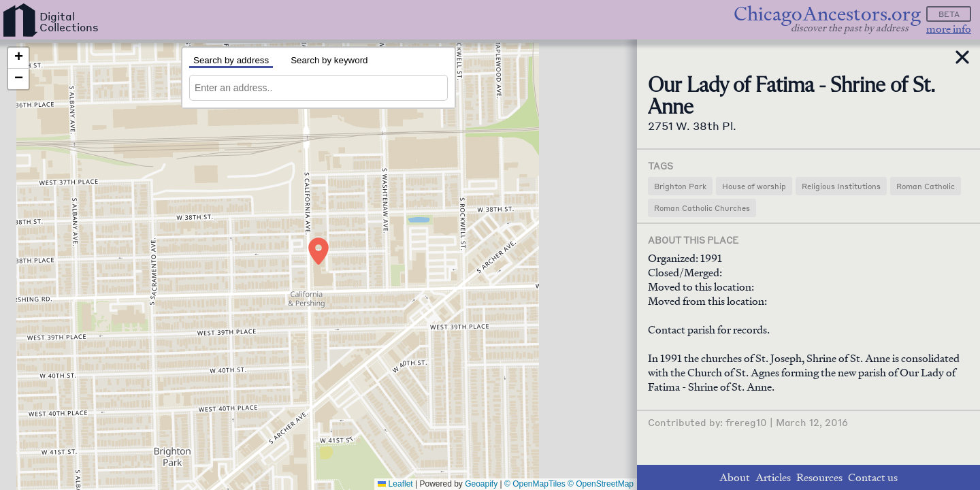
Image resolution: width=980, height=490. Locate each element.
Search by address (231, 60)
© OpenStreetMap (601, 484)
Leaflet (395, 484)
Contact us (873, 477)
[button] (318, 251)
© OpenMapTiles (535, 484)
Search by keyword (329, 60)
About (735, 477)
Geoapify (481, 484)
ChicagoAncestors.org (827, 14)
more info (949, 29)
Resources (819, 477)
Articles (773, 477)
